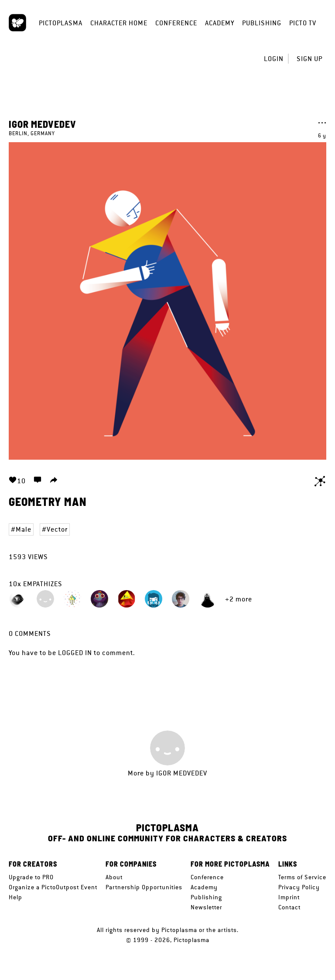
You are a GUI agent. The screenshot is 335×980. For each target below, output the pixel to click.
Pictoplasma (61, 23)
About (114, 877)
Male (24, 529)
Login (274, 59)
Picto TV (303, 23)
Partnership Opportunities (144, 887)
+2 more (239, 599)
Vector (57, 529)
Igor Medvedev (43, 124)
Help (15, 897)
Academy (220, 23)
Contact (289, 907)
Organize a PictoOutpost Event (53, 887)
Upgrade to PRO (31, 877)
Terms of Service (302, 877)
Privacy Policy (299, 887)
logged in (75, 653)
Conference (176, 23)
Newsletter (206, 907)
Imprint (289, 897)
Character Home (119, 23)
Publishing (262, 23)
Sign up (309, 59)
